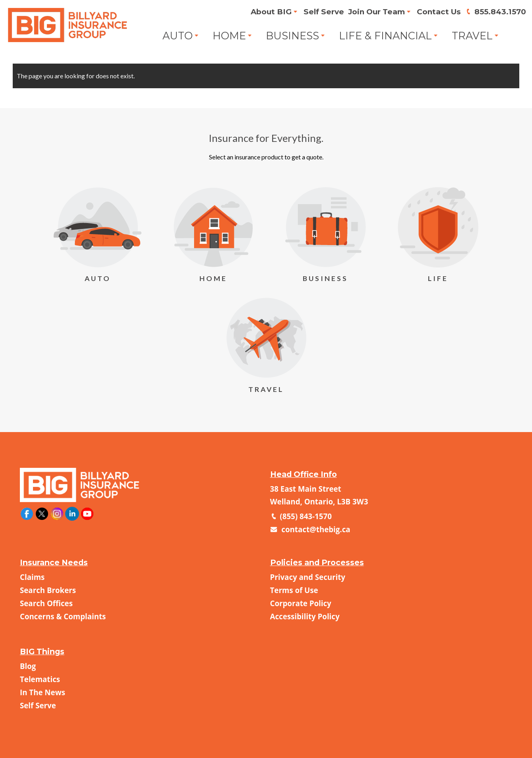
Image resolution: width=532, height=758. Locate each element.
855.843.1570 (499, 12)
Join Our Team (373, 12)
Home (228, 36)
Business (292, 36)
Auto (176, 36)
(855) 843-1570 (305, 516)
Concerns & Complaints (63, 616)
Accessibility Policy (305, 616)
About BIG (267, 12)
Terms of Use (294, 590)
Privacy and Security (308, 577)
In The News (43, 692)
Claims (32, 577)
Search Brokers (48, 590)
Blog (28, 666)
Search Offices (46, 603)
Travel (474, 36)
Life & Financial (386, 36)
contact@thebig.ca (315, 529)
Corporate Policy (301, 603)
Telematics (40, 679)
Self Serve (320, 12)
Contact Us (437, 12)
